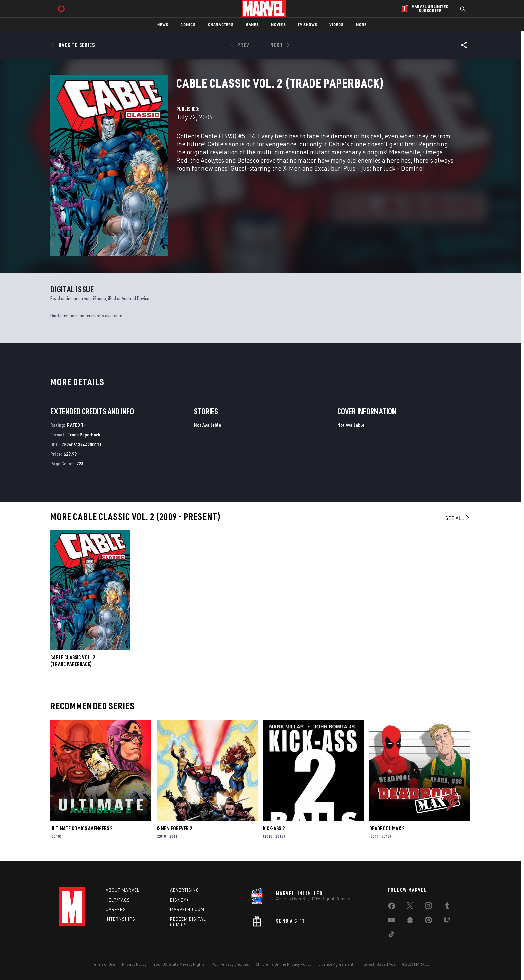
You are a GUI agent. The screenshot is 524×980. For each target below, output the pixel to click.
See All (458, 518)
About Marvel (122, 890)
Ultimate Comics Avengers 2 (81, 828)
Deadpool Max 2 (387, 828)
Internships (120, 919)
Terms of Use (104, 964)
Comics (188, 24)
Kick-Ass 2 (274, 828)
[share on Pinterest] (428, 921)
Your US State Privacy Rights (179, 964)
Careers (116, 909)
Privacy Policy (134, 964)
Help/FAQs (118, 900)
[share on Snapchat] (410, 921)
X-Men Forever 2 (174, 828)
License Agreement (336, 964)
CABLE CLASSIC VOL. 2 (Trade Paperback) (73, 661)
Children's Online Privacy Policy (284, 964)
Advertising (184, 890)
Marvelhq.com (187, 909)
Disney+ (179, 900)
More (361, 24)
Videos (336, 24)
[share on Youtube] (391, 921)
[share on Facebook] (392, 907)
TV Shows (308, 24)
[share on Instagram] (428, 907)
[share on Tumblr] (447, 907)
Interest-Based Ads (378, 964)
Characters (221, 24)
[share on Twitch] (447, 921)
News (163, 24)
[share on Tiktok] (391, 936)
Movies (278, 24)
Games (252, 24)
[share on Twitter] (410, 907)
